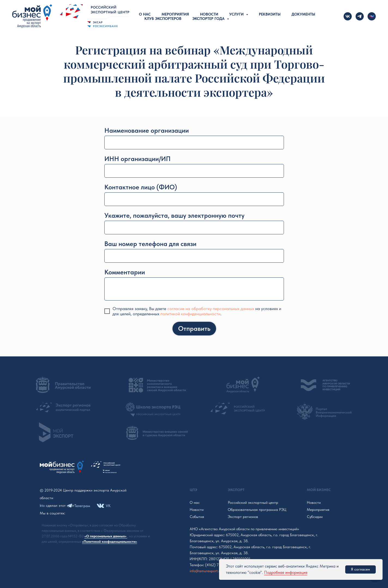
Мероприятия (175, 14)
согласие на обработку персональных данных (211, 309)
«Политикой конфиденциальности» (110, 542)
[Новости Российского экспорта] (372, 16)
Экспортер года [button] (209, 19)
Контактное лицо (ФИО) (141, 187)
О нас (145, 14)
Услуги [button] (237, 14)
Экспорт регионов (243, 517)
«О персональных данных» (106, 536)
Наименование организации (147, 130)
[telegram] (360, 16)
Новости (209, 14)
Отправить (194, 328)
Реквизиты (270, 14)
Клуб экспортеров (163, 19)
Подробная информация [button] (286, 572)
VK (108, 506)
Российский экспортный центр (253, 502)
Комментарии (125, 272)
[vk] (348, 16)
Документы (303, 14)
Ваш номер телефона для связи (150, 244)
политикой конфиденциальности (190, 314)
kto (42, 505)
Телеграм (82, 506)
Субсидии (315, 517)
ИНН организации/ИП (137, 159)
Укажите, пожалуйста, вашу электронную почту (174, 215)
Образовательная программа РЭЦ (257, 510)
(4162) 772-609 (218, 565)
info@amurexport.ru (206, 571)
